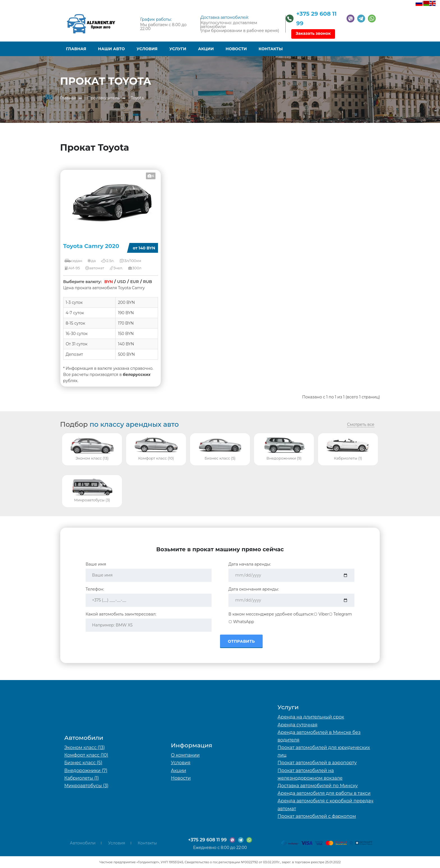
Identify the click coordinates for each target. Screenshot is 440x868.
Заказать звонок (313, 33)
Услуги (178, 49)
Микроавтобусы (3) (86, 786)
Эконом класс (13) (85, 748)
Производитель (103, 98)
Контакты (271, 49)
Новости (236, 49)
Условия (147, 49)
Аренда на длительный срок (311, 717)
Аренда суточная (297, 725)
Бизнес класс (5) (83, 763)
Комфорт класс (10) (86, 755)
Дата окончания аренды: (254, 589)
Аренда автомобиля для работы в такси (324, 793)
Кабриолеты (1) (82, 778)
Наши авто (111, 49)
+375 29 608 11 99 (207, 840)
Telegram (340, 614)
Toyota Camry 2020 (91, 246)
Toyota (137, 98)
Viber (321, 614)
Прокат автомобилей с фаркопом (317, 816)
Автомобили (83, 843)
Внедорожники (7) (86, 771)
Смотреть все (361, 425)
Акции (206, 49)
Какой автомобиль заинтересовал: (121, 614)
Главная (76, 49)
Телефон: (95, 589)
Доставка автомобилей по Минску (318, 786)
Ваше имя (96, 564)
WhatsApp (241, 622)
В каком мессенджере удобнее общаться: (271, 614)
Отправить (241, 641)
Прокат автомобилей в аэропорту (317, 763)
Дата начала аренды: (250, 564)
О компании (185, 755)
